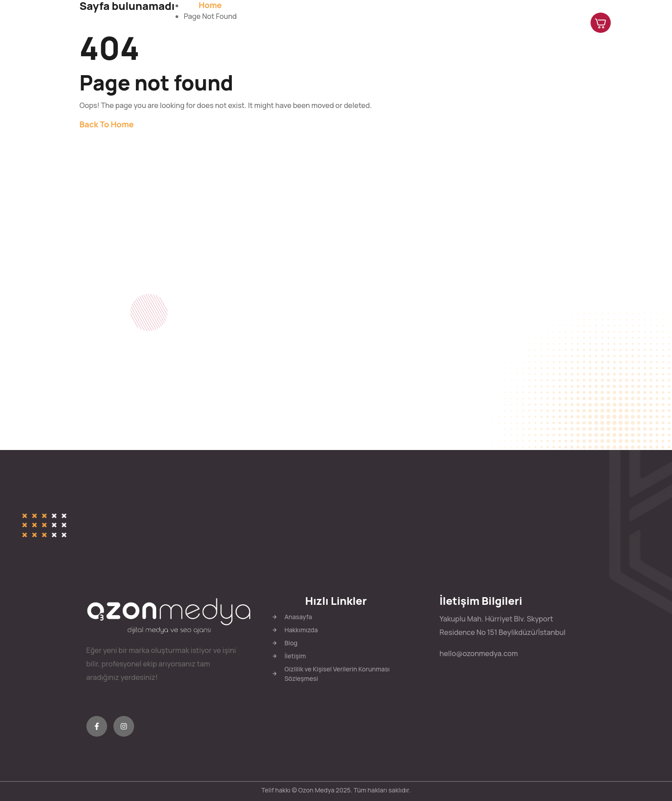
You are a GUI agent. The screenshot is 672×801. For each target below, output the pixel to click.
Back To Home (107, 124)
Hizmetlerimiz (470, 22)
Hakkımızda (409, 22)
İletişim (556, 22)
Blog (519, 22)
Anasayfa (356, 22)
